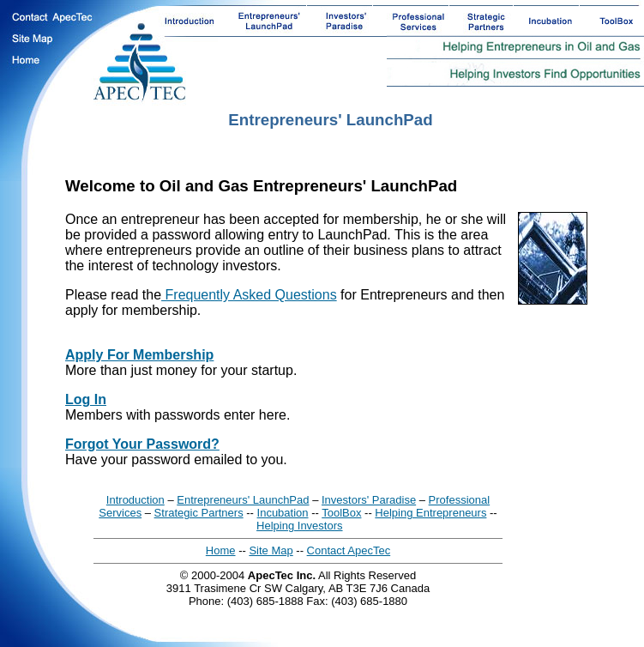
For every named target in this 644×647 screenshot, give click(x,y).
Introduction (135, 500)
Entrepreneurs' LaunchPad (243, 500)
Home (221, 550)
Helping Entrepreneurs (430, 513)
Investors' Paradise (369, 500)
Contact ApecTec (349, 550)
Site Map (271, 550)
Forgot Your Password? (142, 444)
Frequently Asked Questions (249, 295)
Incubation (283, 513)
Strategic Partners (199, 513)
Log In (86, 399)
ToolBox (341, 513)
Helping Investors (299, 526)
